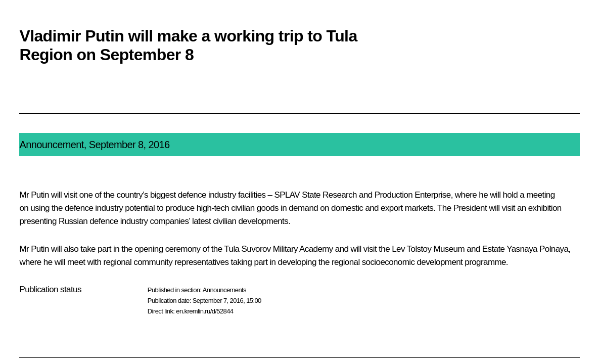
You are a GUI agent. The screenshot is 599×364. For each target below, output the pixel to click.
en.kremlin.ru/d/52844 (204, 311)
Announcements (224, 290)
